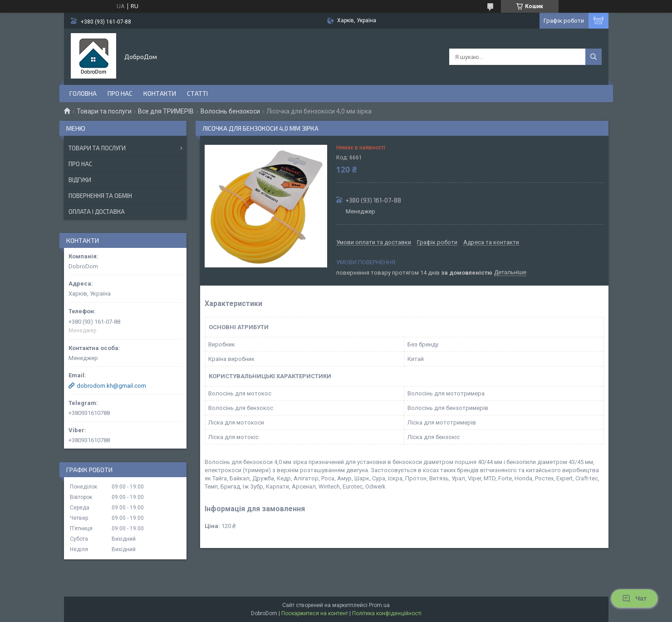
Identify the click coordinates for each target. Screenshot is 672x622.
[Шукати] (594, 57)
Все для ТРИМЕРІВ (166, 111)
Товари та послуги (104, 111)
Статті (197, 93)
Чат (634, 598)
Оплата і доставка (97, 212)
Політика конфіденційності (387, 613)
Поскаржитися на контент (315, 613)
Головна (83, 93)
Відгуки (80, 180)
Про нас (120, 93)
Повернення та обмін (100, 196)
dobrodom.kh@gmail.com (111, 386)
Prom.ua (379, 605)
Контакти (160, 93)
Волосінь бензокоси (230, 111)
